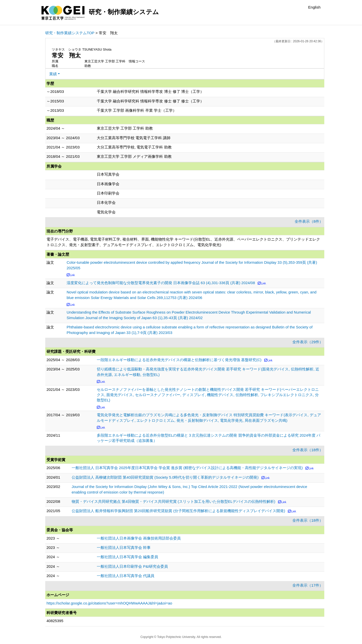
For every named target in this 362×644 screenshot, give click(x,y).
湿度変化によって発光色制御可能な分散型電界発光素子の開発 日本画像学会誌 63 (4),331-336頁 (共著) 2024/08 (161, 283)
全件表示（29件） (308, 342)
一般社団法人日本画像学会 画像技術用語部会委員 (139, 538)
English (314, 7)
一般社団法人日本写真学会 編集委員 (127, 557)
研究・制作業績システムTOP (70, 33)
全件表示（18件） (308, 450)
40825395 (55, 621)
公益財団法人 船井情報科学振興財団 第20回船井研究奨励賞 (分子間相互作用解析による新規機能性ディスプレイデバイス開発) (178, 511)
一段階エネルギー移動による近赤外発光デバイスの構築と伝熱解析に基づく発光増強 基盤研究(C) (179, 360)
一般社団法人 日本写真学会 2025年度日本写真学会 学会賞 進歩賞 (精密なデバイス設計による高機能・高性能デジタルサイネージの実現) (187, 468)
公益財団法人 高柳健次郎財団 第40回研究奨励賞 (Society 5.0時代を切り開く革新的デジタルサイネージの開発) (165, 477)
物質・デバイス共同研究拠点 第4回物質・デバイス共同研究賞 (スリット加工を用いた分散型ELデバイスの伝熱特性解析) (173, 501)
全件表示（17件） (308, 585)
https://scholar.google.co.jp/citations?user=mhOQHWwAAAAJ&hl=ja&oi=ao (109, 603)
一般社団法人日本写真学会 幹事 (124, 547)
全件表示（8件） (309, 221)
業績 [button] (53, 74)
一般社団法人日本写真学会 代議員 (126, 576)
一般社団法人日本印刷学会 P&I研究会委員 (132, 566)
